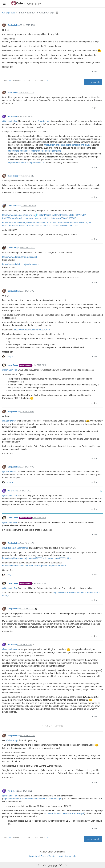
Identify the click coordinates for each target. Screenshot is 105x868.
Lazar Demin (13, 365)
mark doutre (13, 93)
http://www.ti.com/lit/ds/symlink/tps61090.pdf (64, 813)
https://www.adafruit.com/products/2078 (26, 163)
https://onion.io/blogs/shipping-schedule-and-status (67, 145)
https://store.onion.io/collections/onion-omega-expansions (35, 151)
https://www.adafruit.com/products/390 (20, 257)
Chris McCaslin (14, 206)
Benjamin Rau (14, 25)
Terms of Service (48, 856)
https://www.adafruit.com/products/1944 (32, 330)
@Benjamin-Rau (10, 121)
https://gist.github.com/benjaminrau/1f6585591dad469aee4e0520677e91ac (37, 558)
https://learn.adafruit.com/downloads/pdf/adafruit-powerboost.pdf (33, 799)
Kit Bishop (12, 117)
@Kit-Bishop (8, 548)
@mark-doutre (44, 121)
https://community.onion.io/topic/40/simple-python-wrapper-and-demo (34, 566)
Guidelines (34, 856)
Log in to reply (93, 82)
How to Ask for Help (67, 856)
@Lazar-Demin (9, 421)
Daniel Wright (13, 248)
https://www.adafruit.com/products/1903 (20, 264)
